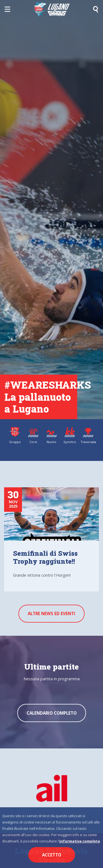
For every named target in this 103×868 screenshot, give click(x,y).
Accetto (52, 855)
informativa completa (80, 841)
